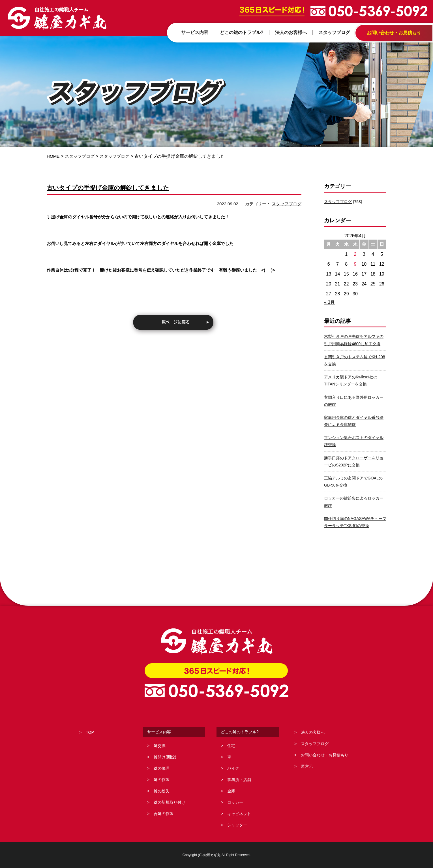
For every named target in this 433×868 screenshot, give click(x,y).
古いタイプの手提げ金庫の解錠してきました (116, 187)
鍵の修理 (162, 768)
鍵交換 (160, 746)
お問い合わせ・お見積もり (325, 755)
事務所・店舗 (239, 780)
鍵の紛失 (162, 791)
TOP (90, 732)
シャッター (237, 825)
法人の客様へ (313, 732)
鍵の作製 (162, 780)
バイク (233, 768)
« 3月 (329, 302)
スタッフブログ (81, 156)
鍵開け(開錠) (165, 757)
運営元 (307, 766)
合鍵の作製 (164, 814)
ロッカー (235, 802)
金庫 (231, 791)
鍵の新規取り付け (170, 802)
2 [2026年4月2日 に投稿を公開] (355, 254)
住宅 (231, 746)
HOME (53, 156)
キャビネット (239, 814)
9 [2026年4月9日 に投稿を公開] (355, 264)
